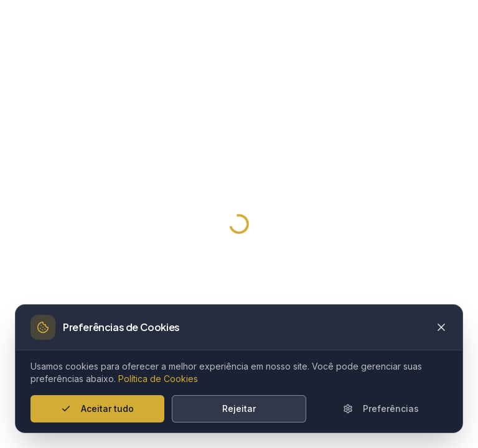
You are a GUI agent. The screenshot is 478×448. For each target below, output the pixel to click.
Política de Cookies (158, 379)
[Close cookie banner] (441, 327)
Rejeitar (239, 408)
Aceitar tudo (97, 408)
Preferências (381, 408)
